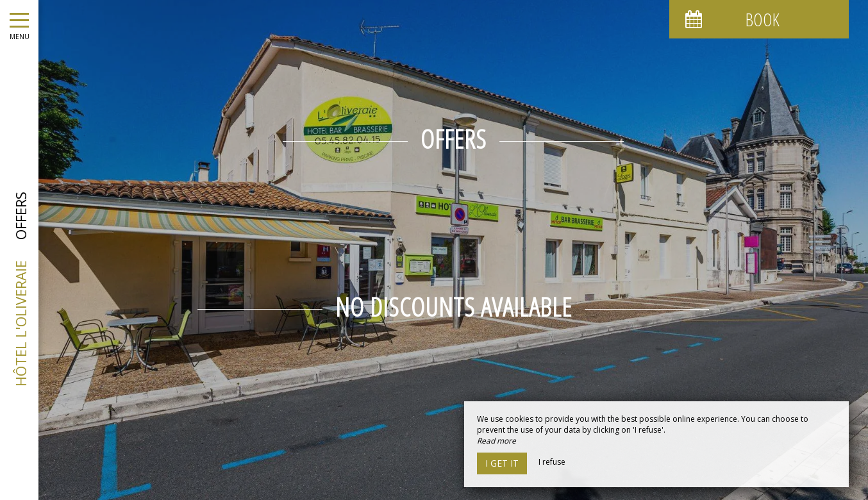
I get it (502, 463)
